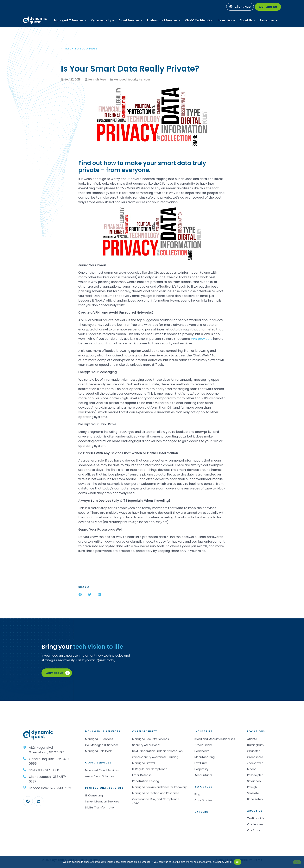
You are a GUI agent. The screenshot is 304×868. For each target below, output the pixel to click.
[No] (297, 862)
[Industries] (225, 20)
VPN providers (201, 339)
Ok (238, 862)
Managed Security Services (132, 80)
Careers (201, 812)
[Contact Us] (268, 7)
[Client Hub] (240, 7)
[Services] (69, 20)
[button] (80, 594)
